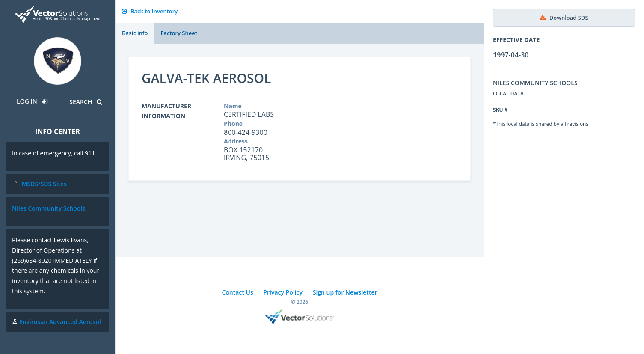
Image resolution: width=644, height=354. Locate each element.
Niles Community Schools (49, 208)
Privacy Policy (283, 292)
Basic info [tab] (135, 33)
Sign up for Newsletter (345, 292)
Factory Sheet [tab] (179, 33)
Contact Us (237, 292)
